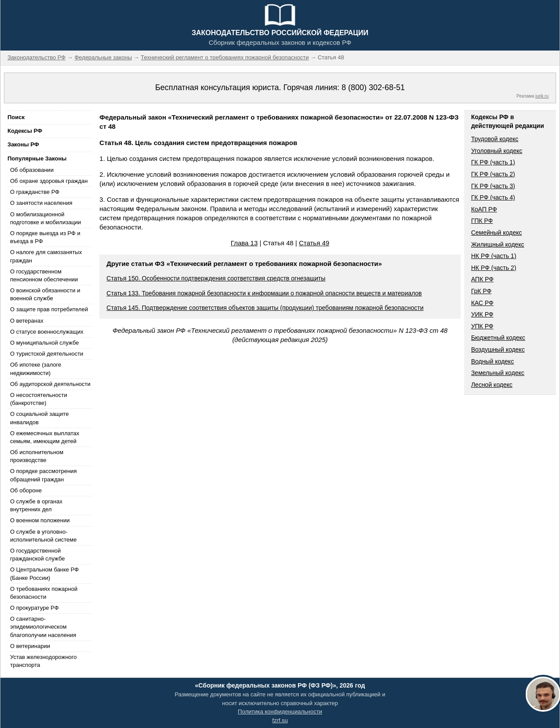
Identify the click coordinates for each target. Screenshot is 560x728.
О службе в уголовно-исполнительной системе (44, 536)
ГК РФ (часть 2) (493, 174)
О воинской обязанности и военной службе (45, 294)
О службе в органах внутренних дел (36, 505)
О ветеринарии (30, 646)
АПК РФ (482, 279)
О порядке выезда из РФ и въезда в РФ (45, 237)
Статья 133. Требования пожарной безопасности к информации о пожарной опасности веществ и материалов (264, 293)
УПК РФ (482, 326)
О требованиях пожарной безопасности (44, 593)
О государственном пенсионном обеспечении (44, 275)
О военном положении (40, 520)
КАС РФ (482, 303)
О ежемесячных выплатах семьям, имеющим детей (45, 437)
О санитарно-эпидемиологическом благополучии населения (43, 627)
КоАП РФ (484, 209)
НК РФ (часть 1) (494, 256)
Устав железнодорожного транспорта (43, 661)
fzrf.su (280, 720)
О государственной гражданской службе (37, 555)
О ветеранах (27, 321)
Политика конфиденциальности (280, 712)
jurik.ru (542, 96)
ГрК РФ (481, 291)
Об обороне (26, 490)
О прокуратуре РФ (35, 608)
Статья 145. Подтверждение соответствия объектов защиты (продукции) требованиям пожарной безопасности (265, 308)
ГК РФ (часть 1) (493, 162)
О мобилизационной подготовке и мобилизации (45, 218)
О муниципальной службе (44, 343)
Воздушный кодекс (498, 349)
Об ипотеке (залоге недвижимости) (36, 369)
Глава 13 (244, 243)
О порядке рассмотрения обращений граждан (44, 475)
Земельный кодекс (498, 373)
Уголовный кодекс (497, 151)
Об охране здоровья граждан (49, 181)
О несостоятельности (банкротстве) (39, 399)
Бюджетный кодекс (498, 338)
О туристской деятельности (47, 354)
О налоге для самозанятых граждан (46, 256)
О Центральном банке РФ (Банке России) (44, 573)
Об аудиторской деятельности (50, 384)
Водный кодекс (493, 361)
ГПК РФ (482, 221)
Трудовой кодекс (495, 139)
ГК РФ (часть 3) (493, 186)
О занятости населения (41, 203)
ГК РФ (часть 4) (493, 197)
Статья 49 (314, 243)
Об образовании (32, 170)
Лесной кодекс (492, 385)
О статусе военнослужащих (47, 332)
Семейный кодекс (497, 233)
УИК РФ (482, 314)
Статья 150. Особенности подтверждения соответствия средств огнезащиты (216, 278)
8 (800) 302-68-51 (373, 87)
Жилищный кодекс (498, 244)
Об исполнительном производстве (37, 456)
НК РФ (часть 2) (494, 268)
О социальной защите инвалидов (39, 418)
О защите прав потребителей (49, 309)
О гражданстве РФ (35, 192)
